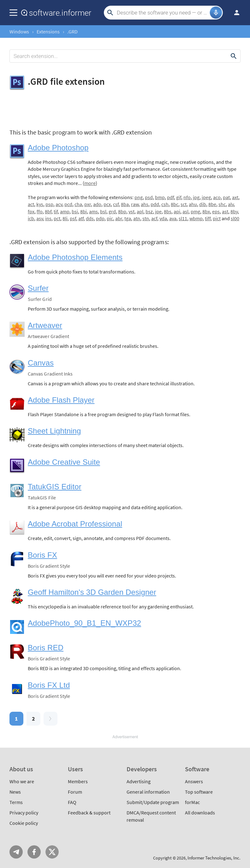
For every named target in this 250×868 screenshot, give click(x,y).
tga (128, 218)
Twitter (52, 852)
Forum (75, 792)
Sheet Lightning (54, 431)
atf (81, 218)
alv (231, 204)
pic (110, 218)
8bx (206, 211)
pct (57, 218)
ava (173, 218)
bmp (160, 197)
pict (217, 218)
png (139, 197)
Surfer (38, 288)
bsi (75, 211)
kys (40, 204)
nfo (187, 197)
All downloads (200, 813)
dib (203, 204)
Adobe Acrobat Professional (75, 524)
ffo (40, 211)
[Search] (162, 13)
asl (185, 211)
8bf (48, 211)
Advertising (139, 781)
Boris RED (46, 648)
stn (146, 218)
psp (49, 204)
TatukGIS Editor (55, 487)
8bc (175, 204)
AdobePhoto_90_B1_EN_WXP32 (84, 623)
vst (131, 211)
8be (212, 204)
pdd (155, 204)
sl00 (235, 218)
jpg (196, 197)
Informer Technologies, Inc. (214, 858)
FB (34, 852)
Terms (16, 802)
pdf (170, 197)
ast (225, 211)
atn (137, 218)
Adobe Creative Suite (64, 462)
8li (65, 218)
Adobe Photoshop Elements (75, 257)
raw (135, 204)
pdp (100, 218)
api (177, 211)
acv (59, 204)
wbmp (196, 218)
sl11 (183, 218)
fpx (31, 211)
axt (235, 197)
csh (165, 204)
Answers (194, 781)
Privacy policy (24, 813)
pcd (68, 204)
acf (154, 218)
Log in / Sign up (234, 13)
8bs (168, 211)
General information (148, 792)
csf (116, 204)
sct (184, 204)
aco (217, 197)
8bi (83, 211)
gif (179, 197)
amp (65, 211)
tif (56, 211)
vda (163, 218)
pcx (107, 204)
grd (112, 211)
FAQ (72, 802)
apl (140, 211)
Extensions (48, 32)
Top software (199, 792)
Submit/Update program (153, 802)
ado (97, 204)
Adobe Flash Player (61, 400)
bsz (149, 211)
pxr (88, 204)
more (90, 183)
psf (73, 218)
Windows (19, 32)
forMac (192, 802)
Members (78, 781)
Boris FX (42, 555)
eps (216, 211)
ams (93, 211)
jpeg (206, 197)
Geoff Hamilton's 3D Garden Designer (92, 592)
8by (234, 211)
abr (119, 218)
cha (78, 204)
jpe (158, 211)
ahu (193, 204)
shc (222, 204)
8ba (125, 204)
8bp (122, 211)
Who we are (22, 781)
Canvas (41, 363)
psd (149, 197)
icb (31, 218)
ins (48, 218)
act (31, 204)
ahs (145, 204)
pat (226, 197)
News (15, 792)
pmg (195, 211)
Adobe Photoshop (58, 148)
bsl (103, 211)
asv (40, 218)
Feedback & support (89, 813)
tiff (208, 218)
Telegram (16, 852)
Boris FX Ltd (49, 685)
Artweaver (45, 325)
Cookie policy (24, 823)
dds (90, 218)
